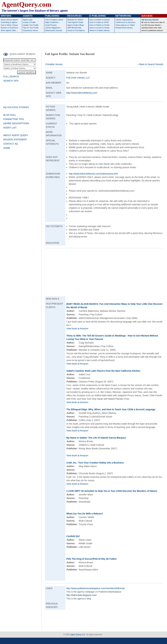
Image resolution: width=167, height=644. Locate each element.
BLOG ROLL (10, 115)
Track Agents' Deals (75, 22)
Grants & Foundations (76, 30)
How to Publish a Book (54, 20)
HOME (7, 148)
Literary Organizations (124, 20)
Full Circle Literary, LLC (78, 78)
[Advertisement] (83, 42)
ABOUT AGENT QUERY (16, 135)
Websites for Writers (75, 20)
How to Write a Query (9, 25)
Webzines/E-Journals (54, 30)
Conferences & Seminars (125, 22)
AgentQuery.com (26, 4)
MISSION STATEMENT (15, 140)
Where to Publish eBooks (100, 30)
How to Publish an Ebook (100, 20)
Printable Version (54, 64)
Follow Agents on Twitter (125, 25)
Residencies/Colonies (124, 28)
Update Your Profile (31, 25)
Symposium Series (30, 30)
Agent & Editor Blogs (76, 25)
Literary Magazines (53, 28)
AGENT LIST (10, 128)
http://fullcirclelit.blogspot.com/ (81, 595)
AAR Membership (74, 28)
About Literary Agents (9, 20)
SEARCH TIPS (11, 81)
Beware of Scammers (9, 28)
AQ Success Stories (150, 20)
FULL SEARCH (11, 77)
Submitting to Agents (9, 22)
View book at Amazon (77, 329)
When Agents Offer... (9, 30)
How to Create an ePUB (99, 22)
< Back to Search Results (150, 64)
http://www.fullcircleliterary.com (82, 93)
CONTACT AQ (11, 144)
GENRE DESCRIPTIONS (16, 123)
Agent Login (28, 20)
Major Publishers (52, 22)
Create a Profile (29, 22)
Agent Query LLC (78, 635)
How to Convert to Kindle (99, 28)
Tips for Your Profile (31, 28)
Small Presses (51, 25)
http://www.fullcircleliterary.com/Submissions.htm (93, 174)
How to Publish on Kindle (99, 25)
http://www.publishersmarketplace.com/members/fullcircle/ (96, 588)
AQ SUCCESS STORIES (16, 107)
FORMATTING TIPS (14, 119)
